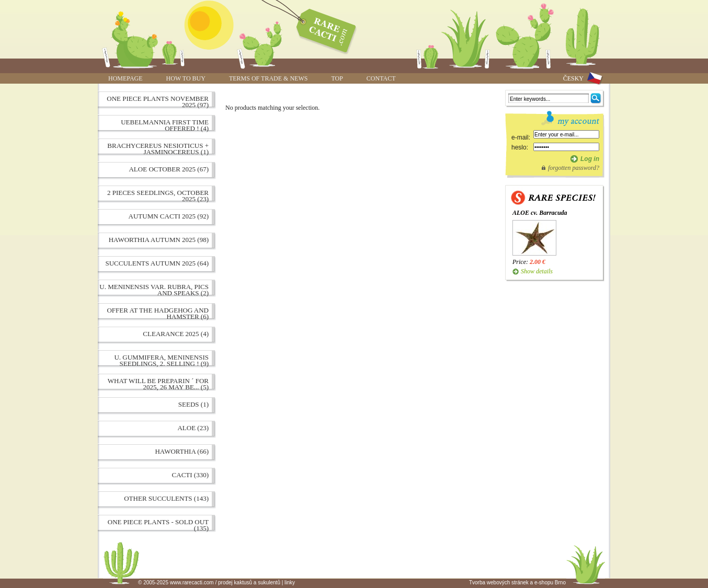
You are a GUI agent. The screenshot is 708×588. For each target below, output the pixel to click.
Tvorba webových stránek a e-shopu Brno (517, 583)
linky (290, 583)
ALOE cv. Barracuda (540, 213)
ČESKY (573, 78)
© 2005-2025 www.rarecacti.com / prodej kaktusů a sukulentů (209, 583)
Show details (537, 271)
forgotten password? (574, 168)
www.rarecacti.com (321, 29)
